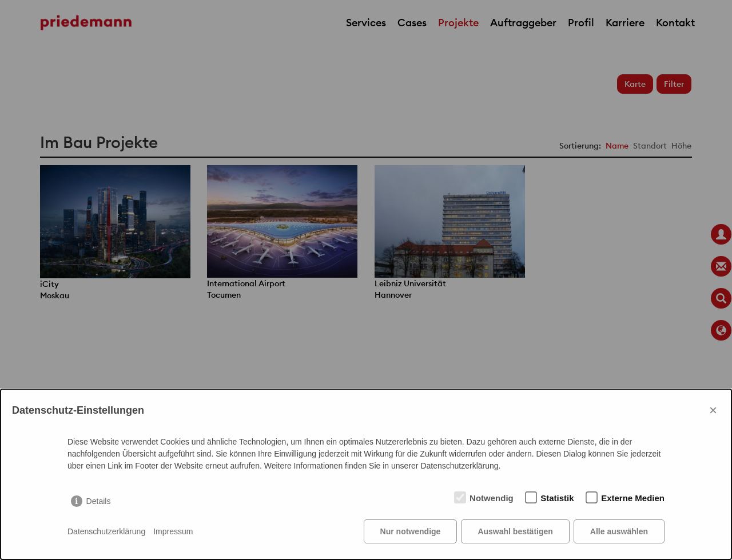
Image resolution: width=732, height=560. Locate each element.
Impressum (173, 531)
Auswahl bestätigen (515, 531)
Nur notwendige (411, 531)
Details (99, 501)
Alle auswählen (619, 531)
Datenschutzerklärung (106, 531)
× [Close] (713, 410)
